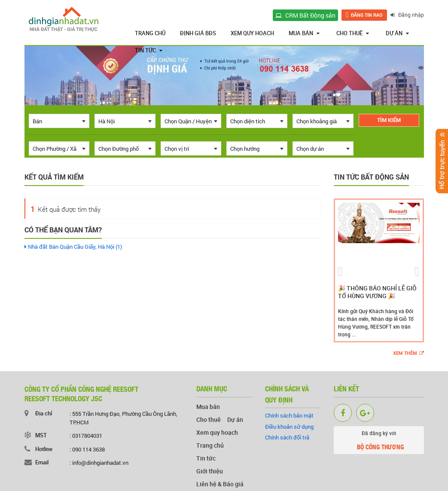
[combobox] (59, 121)
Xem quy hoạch (252, 33)
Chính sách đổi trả (287, 437)
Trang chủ (150, 33)
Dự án (397, 33)
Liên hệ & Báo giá (220, 484)
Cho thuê (353, 33)
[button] (341, 270)
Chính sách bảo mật (289, 415)
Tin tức (149, 50)
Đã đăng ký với (379, 442)
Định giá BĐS (198, 33)
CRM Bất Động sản (305, 15)
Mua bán (304, 33)
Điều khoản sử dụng (289, 427)
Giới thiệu (210, 471)
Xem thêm (408, 353)
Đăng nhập (407, 15)
